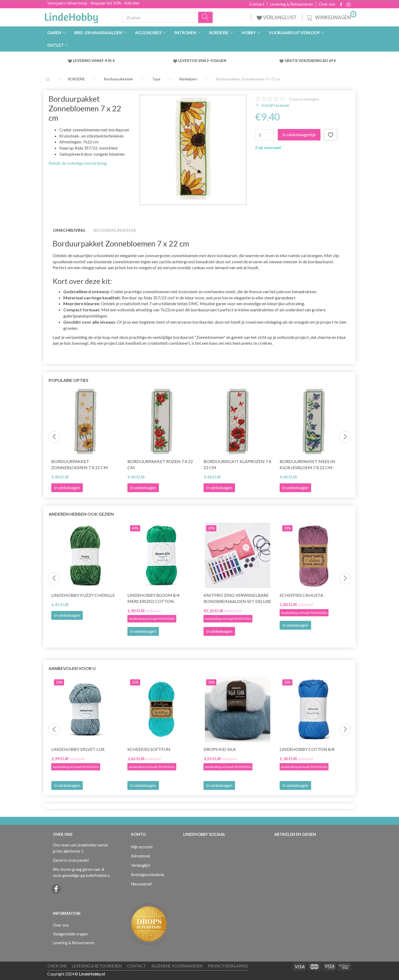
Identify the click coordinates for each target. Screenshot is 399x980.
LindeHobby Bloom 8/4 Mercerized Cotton (153, 598)
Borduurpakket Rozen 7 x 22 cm (160, 464)
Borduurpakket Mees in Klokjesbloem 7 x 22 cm (307, 464)
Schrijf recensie (275, 105)
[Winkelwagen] (331, 17)
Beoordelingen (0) (115, 230)
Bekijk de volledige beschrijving (78, 163)
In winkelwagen (67, 615)
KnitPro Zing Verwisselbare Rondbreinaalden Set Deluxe (237, 598)
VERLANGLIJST (277, 17)
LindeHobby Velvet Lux (78, 749)
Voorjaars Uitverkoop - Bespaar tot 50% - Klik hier (93, 3)
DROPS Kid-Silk (220, 749)
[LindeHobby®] (71, 16)
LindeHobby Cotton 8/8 (307, 749)
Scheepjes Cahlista (301, 595)
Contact (257, 4)
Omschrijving (69, 230)
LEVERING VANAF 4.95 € (94, 61)
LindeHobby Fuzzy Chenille (83, 595)
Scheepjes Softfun (149, 749)
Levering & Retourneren (292, 4)
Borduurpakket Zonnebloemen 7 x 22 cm (80, 464)
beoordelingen (304, 99)
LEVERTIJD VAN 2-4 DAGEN (202, 61)
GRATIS (292, 61)
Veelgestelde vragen (70, 934)
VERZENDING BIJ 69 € (317, 61)
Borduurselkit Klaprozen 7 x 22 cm (237, 464)
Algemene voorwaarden (177, 966)
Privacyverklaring (228, 966)
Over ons (327, 4)
